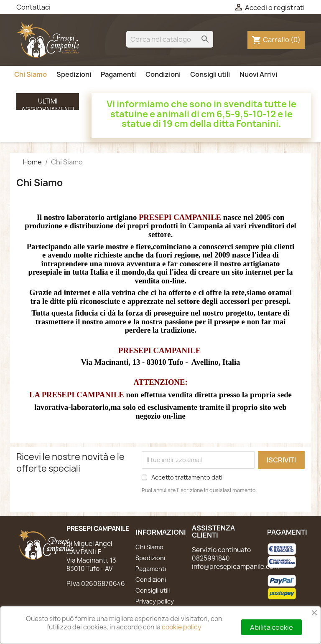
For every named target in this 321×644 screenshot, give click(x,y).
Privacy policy (155, 601)
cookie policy (182, 627)
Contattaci (33, 7)
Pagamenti (118, 74)
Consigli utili (210, 74)
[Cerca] (170, 39)
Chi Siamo (31, 74)
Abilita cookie (271, 627)
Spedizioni (74, 74)
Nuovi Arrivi (258, 74)
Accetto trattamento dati (187, 477)
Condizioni (163, 74)
